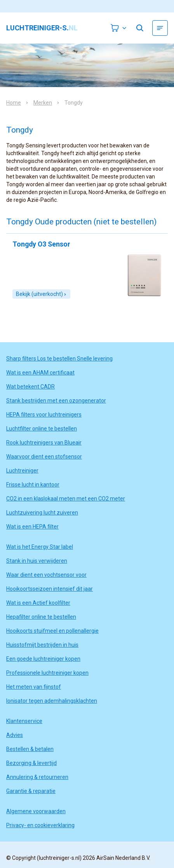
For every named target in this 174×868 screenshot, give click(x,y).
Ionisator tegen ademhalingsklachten (52, 701)
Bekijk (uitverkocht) (41, 294)
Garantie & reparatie (31, 791)
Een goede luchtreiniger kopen (43, 659)
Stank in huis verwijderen (37, 561)
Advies (15, 735)
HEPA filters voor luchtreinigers (44, 415)
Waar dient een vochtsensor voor (46, 575)
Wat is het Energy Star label (40, 547)
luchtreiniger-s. (42, 28)
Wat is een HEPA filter (32, 527)
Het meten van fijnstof (34, 687)
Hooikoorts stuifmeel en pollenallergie (52, 631)
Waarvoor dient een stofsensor (44, 457)
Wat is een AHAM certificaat (40, 373)
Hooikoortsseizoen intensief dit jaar (50, 589)
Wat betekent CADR (30, 387)
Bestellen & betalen (30, 749)
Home (14, 103)
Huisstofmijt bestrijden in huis (42, 645)
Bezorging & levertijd (31, 763)
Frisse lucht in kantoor (33, 485)
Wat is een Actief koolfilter (38, 603)
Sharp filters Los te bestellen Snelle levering (59, 359)
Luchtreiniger (22, 471)
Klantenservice (24, 721)
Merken (43, 103)
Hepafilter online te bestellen (41, 617)
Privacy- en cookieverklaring (40, 825)
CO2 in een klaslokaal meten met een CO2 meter (66, 499)
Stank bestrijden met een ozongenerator (56, 401)
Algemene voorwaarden (36, 811)
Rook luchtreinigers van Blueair (44, 443)
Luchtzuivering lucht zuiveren (42, 513)
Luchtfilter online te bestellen (42, 429)
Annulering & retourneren (37, 777)
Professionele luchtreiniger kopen (47, 673)
